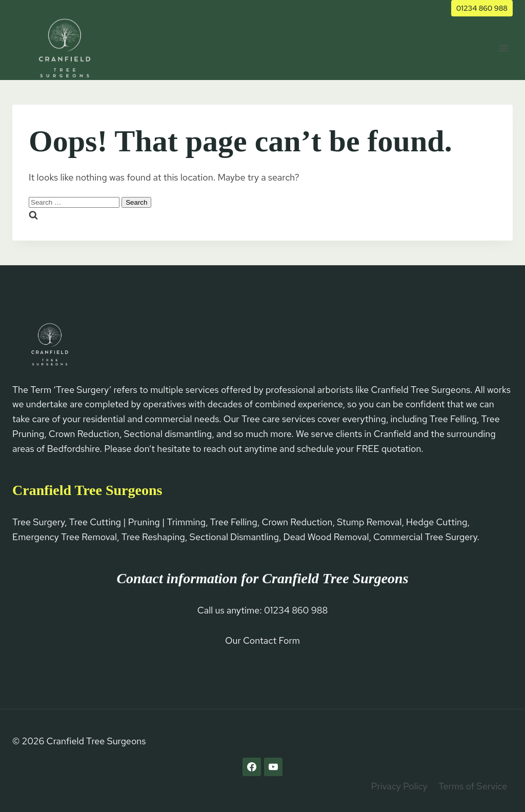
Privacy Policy (399, 786)
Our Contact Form (262, 640)
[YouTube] (273, 767)
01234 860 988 (482, 8)
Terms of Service (473, 786)
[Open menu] (503, 48)
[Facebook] (252, 767)
